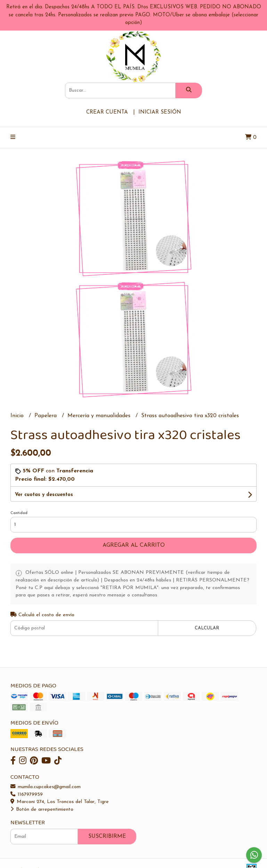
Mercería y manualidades (100, 416)
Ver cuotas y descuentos (44, 495)
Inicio (18, 416)
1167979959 (27, 795)
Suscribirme (107, 836)
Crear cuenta (107, 112)
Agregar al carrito (134, 545)
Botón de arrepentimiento (42, 809)
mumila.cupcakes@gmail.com (46, 787)
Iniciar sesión (160, 112)
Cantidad (19, 513)
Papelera (46, 416)
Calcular (207, 628)
